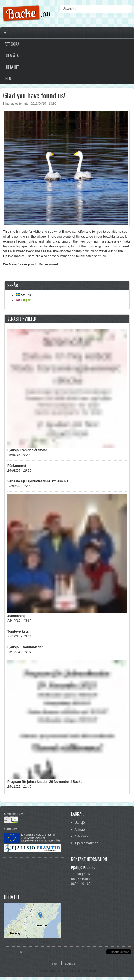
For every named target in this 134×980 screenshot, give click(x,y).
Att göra (12, 44)
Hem (22, 952)
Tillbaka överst (119, 952)
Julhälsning (17, 616)
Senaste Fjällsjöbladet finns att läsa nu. (38, 481)
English (24, 300)
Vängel (80, 830)
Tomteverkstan (19, 631)
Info (8, 79)
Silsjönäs (82, 836)
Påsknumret (17, 466)
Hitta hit (12, 67)
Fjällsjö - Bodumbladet (25, 647)
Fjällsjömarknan (87, 843)
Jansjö (80, 823)
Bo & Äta (12, 56)
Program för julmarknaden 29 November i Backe (45, 782)
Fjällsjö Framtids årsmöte (27, 450)
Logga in (71, 964)
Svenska (24, 295)
